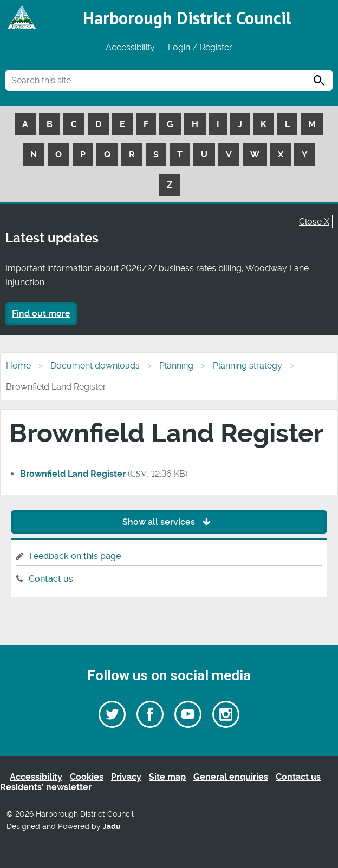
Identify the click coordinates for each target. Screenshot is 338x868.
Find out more (41, 314)
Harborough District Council (187, 18)
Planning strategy (248, 366)
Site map (167, 777)
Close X (314, 222)
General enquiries (231, 777)
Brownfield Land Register (73, 474)
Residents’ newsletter (46, 787)
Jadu (112, 827)
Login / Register (200, 47)
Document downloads (95, 366)
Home (18, 366)
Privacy (126, 777)
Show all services (169, 522)
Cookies (87, 777)
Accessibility (130, 47)
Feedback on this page (75, 556)
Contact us (51, 579)
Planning (176, 366)
